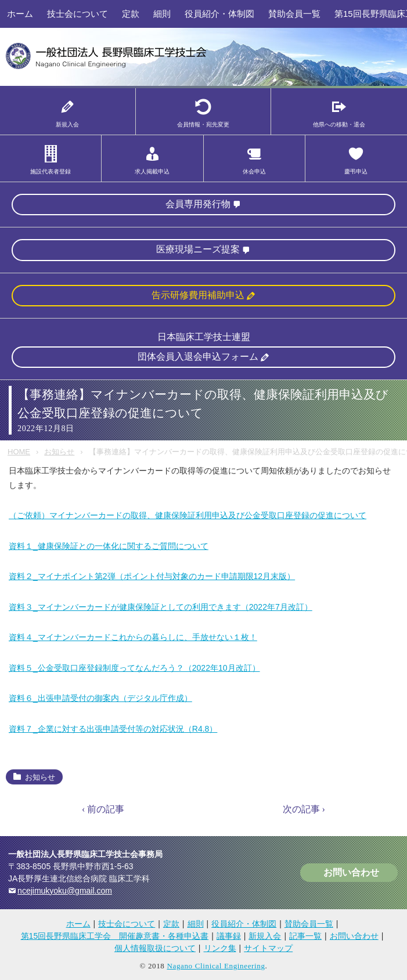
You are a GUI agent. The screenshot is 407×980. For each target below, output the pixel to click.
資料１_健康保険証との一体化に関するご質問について (109, 546)
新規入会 (265, 936)
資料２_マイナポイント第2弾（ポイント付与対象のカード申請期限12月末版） (152, 576)
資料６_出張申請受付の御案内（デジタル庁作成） (100, 698)
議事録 (229, 936)
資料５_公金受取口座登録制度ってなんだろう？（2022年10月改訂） (134, 668)
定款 (131, 14)
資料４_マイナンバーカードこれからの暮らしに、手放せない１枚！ (133, 637)
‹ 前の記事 (103, 809)
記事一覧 (305, 936)
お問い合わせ (351, 872)
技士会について (78, 14)
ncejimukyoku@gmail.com (65, 891)
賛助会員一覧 (294, 14)
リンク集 (220, 948)
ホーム (20, 14)
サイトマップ (268, 948)
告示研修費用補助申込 (198, 295)
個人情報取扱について (155, 948)
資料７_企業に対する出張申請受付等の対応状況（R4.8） (113, 729)
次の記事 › (304, 809)
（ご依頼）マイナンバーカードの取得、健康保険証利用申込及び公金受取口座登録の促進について (188, 515)
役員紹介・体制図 (219, 14)
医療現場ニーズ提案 (198, 249)
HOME (19, 452)
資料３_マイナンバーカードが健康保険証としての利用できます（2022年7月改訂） (161, 607)
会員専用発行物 (198, 204)
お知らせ (59, 452)
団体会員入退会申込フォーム (198, 357)
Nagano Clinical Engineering (216, 966)
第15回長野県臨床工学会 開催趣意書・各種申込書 (115, 936)
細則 (162, 14)
